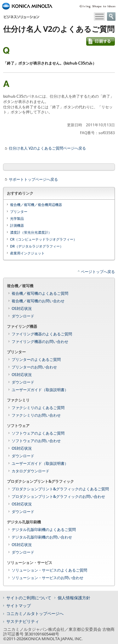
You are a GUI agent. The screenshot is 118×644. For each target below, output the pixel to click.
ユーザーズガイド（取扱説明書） (40, 390)
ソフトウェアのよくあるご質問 (38, 433)
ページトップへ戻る (98, 272)
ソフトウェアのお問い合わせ (36, 441)
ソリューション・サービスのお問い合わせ (48, 578)
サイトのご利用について (29, 598)
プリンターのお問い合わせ (34, 367)
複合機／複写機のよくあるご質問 (40, 293)
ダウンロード (23, 316)
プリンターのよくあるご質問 (36, 359)
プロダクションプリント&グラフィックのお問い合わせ (58, 496)
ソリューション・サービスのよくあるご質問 (49, 570)
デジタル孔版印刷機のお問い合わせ (42, 537)
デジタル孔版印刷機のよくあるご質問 (44, 530)
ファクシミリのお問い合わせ (36, 415)
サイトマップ (19, 606)
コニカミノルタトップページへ (35, 613)
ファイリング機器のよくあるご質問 (42, 334)
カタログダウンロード (31, 471)
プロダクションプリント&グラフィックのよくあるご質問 (60, 489)
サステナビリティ (23, 621)
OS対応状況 (22, 308)
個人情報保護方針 (74, 598)
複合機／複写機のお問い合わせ (38, 301)
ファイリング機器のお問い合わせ (40, 342)
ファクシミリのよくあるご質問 (38, 408)
